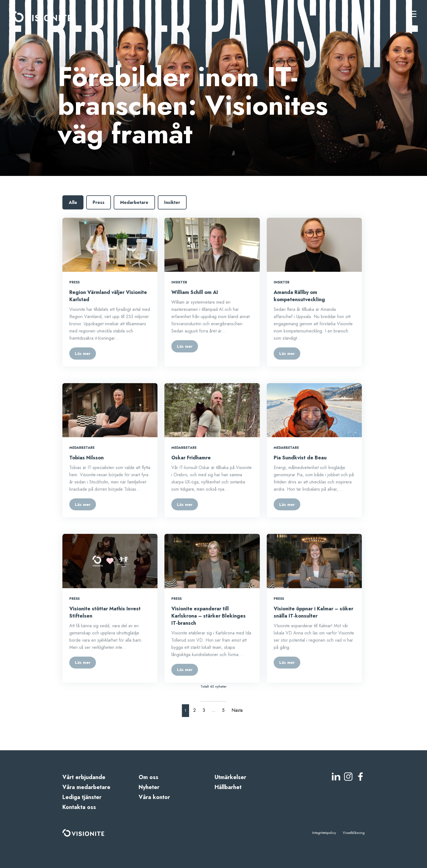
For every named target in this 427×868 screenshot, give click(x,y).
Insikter (172, 202)
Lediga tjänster (82, 797)
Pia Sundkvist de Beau (300, 458)
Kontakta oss (79, 807)
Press (99, 202)
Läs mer (83, 354)
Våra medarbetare (86, 787)
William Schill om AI (195, 292)
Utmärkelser (230, 777)
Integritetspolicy (324, 833)
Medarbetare (134, 202)
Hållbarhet (228, 787)
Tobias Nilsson (87, 458)
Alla (73, 202)
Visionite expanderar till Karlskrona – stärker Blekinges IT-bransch (209, 616)
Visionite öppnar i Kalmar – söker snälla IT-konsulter (313, 612)
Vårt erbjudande (84, 777)
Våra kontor (154, 797)
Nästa (237, 710)
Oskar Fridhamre (191, 458)
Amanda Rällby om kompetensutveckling (299, 296)
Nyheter (149, 787)
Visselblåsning (354, 833)
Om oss (148, 777)
